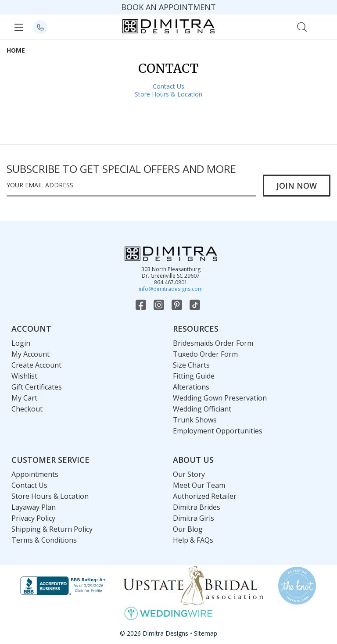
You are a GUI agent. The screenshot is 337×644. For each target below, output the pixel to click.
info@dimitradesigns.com (171, 289)
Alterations (191, 387)
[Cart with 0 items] (321, 26)
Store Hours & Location (168, 94)
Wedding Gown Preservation (220, 398)
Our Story (189, 474)
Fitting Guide (194, 376)
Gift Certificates (37, 387)
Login (21, 343)
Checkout (27, 409)
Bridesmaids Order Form (213, 343)
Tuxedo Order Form (205, 354)
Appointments (35, 474)
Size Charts (191, 365)
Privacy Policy (33, 518)
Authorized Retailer (205, 496)
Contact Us (168, 86)
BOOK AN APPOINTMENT (168, 7)
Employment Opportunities (218, 431)
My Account (30, 354)
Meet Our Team (199, 485)
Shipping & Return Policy (52, 529)
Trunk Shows (195, 420)
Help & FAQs (193, 540)
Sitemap (206, 633)
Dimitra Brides (197, 507)
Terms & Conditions (44, 540)
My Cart (24, 398)
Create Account (36, 365)
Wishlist (24, 376)
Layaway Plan (34, 507)
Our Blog (188, 529)
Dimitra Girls (194, 518)
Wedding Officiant (202, 409)
